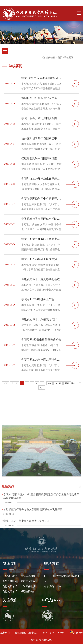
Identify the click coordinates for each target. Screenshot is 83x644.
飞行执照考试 (10, 586)
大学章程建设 (28, 586)
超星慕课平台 (28, 581)
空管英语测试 (28, 576)
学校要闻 (69, 58)
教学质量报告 (10, 581)
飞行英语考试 (10, 592)
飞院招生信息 (10, 576)
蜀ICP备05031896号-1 (55, 633)
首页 (60, 58)
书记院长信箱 (28, 592)
